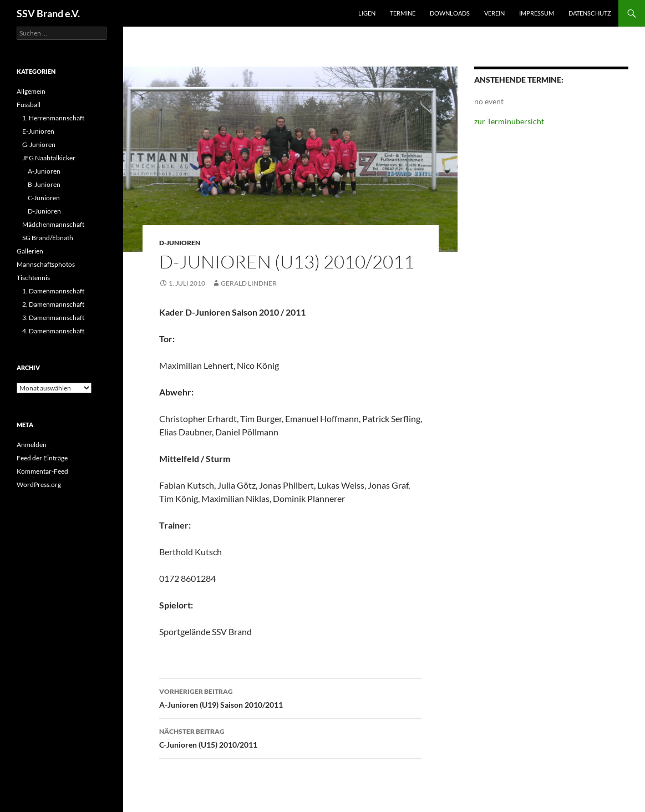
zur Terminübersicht (509, 121)
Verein (494, 13)
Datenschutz (590, 13)
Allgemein (31, 91)
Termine (403, 13)
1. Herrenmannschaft (53, 118)
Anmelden (32, 445)
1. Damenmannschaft (53, 291)
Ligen (367, 13)
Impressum (537, 13)
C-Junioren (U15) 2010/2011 (291, 737)
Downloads (450, 13)
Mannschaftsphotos (46, 264)
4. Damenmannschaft (53, 331)
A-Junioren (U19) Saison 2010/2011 (291, 697)
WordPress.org (39, 484)
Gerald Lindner (249, 283)
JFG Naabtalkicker (49, 158)
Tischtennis (33, 278)
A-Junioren (44, 171)
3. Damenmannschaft (53, 318)
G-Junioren (39, 144)
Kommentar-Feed (42, 471)
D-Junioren (180, 243)
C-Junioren (44, 198)
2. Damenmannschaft (53, 304)
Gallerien (30, 251)
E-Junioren (38, 131)
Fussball (29, 105)
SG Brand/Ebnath (48, 238)
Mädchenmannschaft (53, 224)
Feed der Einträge (42, 458)
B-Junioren (44, 184)
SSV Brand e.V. (48, 13)
